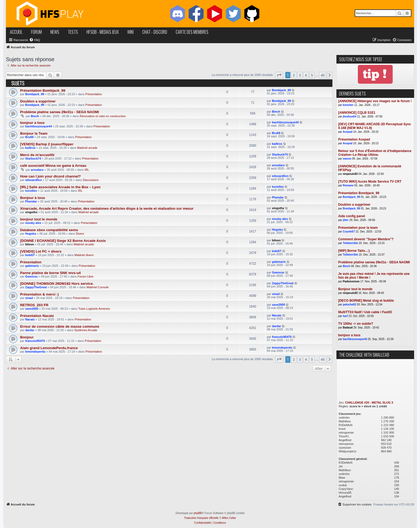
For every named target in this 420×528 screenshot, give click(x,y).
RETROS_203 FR (34, 305)
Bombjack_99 (35, 94)
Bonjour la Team (34, 133)
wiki (130, 32)
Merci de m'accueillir (37, 155)
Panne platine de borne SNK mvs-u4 (50, 273)
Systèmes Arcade (86, 330)
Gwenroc (31, 276)
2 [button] (294, 75)
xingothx (31, 212)
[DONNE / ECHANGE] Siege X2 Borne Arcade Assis (63, 241)
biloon (30, 244)
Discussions (91, 180)
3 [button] (300, 75)
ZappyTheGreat (36, 287)
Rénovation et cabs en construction (103, 116)
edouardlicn (33, 180)
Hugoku (31, 234)
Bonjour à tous (33, 198)
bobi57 (30, 255)
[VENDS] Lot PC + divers (41, 251)
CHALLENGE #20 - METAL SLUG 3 (369, 403)
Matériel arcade (87, 148)
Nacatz (30, 319)
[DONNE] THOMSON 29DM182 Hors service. (57, 284)
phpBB (198, 513)
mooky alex (33, 223)
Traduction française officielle (201, 518)
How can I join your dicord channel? (50, 176)
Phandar (31, 201)
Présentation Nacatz (37, 316)
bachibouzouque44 (39, 126)
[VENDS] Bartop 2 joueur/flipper (47, 144)
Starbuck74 (33, 158)
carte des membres (192, 32)
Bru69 (29, 137)
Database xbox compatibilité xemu (49, 230)
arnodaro (37, 170)
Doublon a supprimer (38, 101)
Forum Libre (86, 276)
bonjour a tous (32, 123)
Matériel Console (98, 287)
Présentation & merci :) (39, 294)
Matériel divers (84, 255)
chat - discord (155, 32)
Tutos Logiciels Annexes (94, 309)
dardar (30, 330)
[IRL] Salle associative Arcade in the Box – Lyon (60, 187)
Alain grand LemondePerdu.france (49, 348)
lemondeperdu (35, 352)
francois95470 (35, 341)
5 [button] (312, 75)
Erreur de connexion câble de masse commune (60, 326)
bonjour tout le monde (39, 219)
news (55, 32)
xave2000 (32, 309)
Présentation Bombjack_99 (43, 91)
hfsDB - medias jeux (103, 32)
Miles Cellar (229, 518)
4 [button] (306, 75)
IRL (87, 170)
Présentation (94, 94)
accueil (16, 32)
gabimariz (32, 266)
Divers (80, 234)
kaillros (30, 148)
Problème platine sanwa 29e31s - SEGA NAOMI (59, 112)
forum (36, 32)
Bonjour (27, 337)
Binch (35, 116)
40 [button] (323, 75)
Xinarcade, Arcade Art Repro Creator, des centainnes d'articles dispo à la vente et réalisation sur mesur (107, 208)
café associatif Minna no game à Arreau (53, 166)
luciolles (31, 191)
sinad (29, 298)
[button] (279, 75)
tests (73, 32)
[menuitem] (35, 40)
